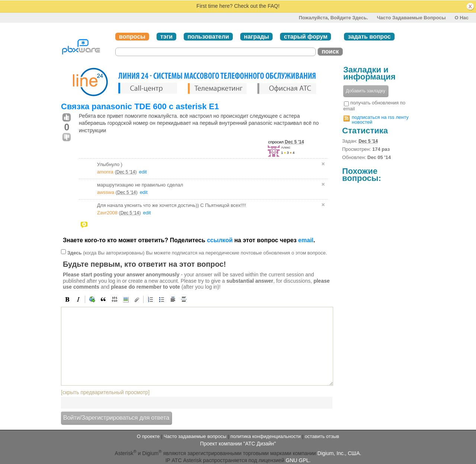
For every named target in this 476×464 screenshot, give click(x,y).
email (306, 240)
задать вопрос (369, 37)
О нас (461, 18)
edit (143, 172)
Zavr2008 (107, 213)
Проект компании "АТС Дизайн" (238, 444)
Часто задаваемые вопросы (411, 18)
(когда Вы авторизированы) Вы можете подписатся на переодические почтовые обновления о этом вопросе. (197, 252)
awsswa (106, 192)
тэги (166, 37)
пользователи (208, 37)
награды (257, 37)
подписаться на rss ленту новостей (380, 120)
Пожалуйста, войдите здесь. (333, 18)
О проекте (148, 436)
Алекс (286, 147)
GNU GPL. (298, 460)
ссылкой (220, 240)
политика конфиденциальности (265, 436)
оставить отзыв (322, 436)
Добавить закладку (366, 91)
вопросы (132, 37)
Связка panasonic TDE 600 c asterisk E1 (140, 106)
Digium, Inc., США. (340, 453)
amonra (105, 172)
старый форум (305, 37)
